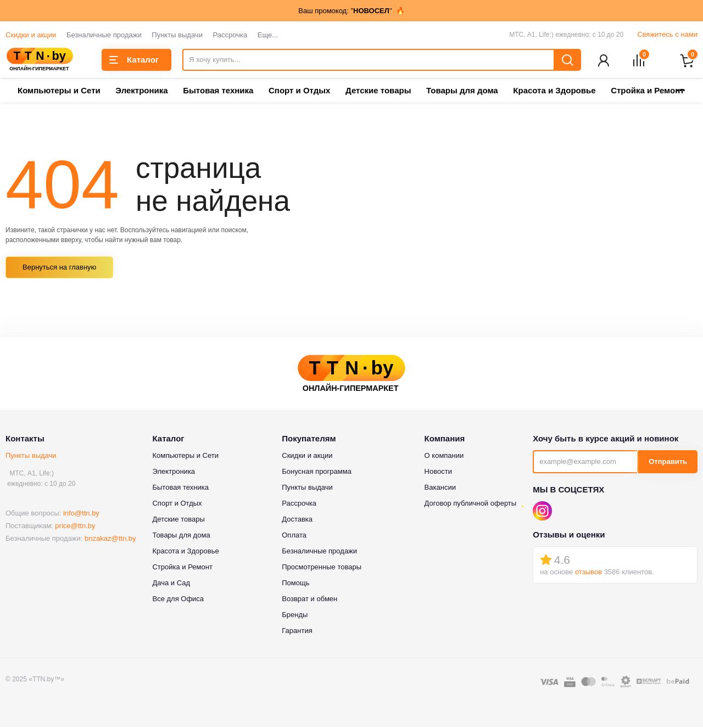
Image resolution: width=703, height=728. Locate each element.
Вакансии (440, 488)
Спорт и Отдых (299, 91)
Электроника (141, 91)
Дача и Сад (171, 583)
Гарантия (297, 631)
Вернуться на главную (59, 268)
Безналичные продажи (104, 35)
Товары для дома (462, 91)
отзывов (588, 573)
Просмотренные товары (322, 567)
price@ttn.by (75, 527)
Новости (438, 472)
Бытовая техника (218, 91)
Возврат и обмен (309, 599)
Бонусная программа (317, 472)
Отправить (668, 463)
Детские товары (378, 91)
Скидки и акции (31, 35)
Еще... (268, 35)
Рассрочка (230, 35)
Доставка (297, 520)
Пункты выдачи (177, 35)
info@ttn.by (81, 514)
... (680, 88)
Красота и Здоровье (554, 91)
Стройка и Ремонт (182, 567)
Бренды (295, 615)
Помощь (295, 583)
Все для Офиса (178, 599)
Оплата (294, 536)
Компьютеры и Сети (59, 91)
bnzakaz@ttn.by (110, 539)
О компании (444, 456)
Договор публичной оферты (471, 504)
